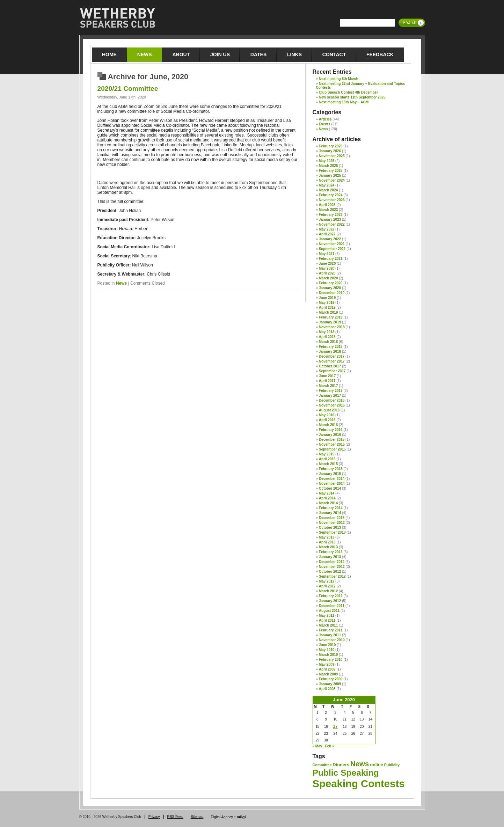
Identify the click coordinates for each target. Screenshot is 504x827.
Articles (325, 119)
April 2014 (327, 498)
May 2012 (327, 581)
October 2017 (330, 366)
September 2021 (332, 249)
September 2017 (332, 371)
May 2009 (327, 664)
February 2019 (331, 317)
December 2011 (332, 606)
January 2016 (330, 435)
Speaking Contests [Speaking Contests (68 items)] (359, 784)
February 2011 (331, 630)
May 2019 (327, 303)
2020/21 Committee (128, 89)
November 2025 (332, 156)
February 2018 (331, 347)
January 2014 (330, 513)
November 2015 (332, 444)
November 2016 (332, 405)
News (145, 54)
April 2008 (327, 689)
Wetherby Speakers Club (117, 18)
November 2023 (332, 200)
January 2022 (330, 239)
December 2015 (332, 440)
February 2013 (331, 552)
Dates (258, 54)
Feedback (380, 54)
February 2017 (331, 391)
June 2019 (327, 298)
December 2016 (332, 400)
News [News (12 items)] (360, 764)
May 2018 (327, 332)
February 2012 (331, 596)
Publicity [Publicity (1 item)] (392, 765)
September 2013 (332, 532)
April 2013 (327, 542)
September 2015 (332, 449)
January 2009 (330, 684)
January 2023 (330, 219)
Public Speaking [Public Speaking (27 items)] (346, 773)
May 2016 (327, 415)
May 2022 (327, 229)
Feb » (330, 746)
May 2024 (327, 185)
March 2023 (328, 210)
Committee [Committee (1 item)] (322, 765)
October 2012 (330, 572)
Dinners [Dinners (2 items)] (341, 765)
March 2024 (328, 190)
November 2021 (332, 244)
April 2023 (327, 205)
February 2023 (331, 215)
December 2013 (332, 518)
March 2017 (328, 386)
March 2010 (328, 655)
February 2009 (331, 679)
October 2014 (330, 488)
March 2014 (328, 503)
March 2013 (328, 547)
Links (294, 54)
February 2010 (331, 660)
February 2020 (331, 283)
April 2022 (327, 234)
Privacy (154, 817)
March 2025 (328, 166)
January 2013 (330, 557)
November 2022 (332, 224)
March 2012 (328, 591)
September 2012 (332, 576)
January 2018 (330, 352)
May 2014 (327, 493)
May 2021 (327, 254)
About (181, 54)
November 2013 (332, 523)
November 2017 (332, 361)
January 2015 (330, 474)
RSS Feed (175, 817)
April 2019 (327, 308)
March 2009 (328, 674)
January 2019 (330, 322)
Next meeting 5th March (339, 79)
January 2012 (330, 601)
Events (325, 124)
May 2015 (327, 454)
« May (317, 746)
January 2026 (330, 151)
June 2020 (327, 264)
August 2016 (329, 410)
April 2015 (327, 459)
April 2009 (327, 669)
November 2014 (332, 484)
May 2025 (327, 161)
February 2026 (331, 146)
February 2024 (331, 195)
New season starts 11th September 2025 (352, 97)
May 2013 (327, 537)
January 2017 (330, 396)
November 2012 (332, 567)
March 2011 (328, 625)
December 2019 (332, 293)
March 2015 (328, 464)
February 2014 (331, 508)
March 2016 (328, 425)
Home (109, 54)
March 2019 (328, 312)
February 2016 (331, 430)
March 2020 (328, 278)
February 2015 (331, 469)
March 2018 (328, 342)
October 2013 (330, 528)
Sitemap (197, 817)
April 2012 (327, 586)
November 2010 (332, 640)
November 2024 (332, 180)
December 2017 (332, 356)
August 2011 (329, 611)
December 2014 (332, 479)
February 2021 (331, 259)
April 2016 (327, 420)
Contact (334, 54)
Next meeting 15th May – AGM (344, 102)
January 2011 (330, 635)
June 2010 (327, 645)
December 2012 (332, 562)
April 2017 (327, 381)
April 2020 (327, 273)
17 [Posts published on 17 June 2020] (335, 726)
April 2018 (327, 337)
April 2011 (327, 620)
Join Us (220, 54)
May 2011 (327, 616)
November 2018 (332, 327)
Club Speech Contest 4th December (348, 92)
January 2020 (330, 288)
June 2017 (327, 376)
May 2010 (327, 650)
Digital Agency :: (228, 817)
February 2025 (331, 171)
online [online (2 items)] (377, 765)
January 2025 (330, 175)
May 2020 (327, 268)
